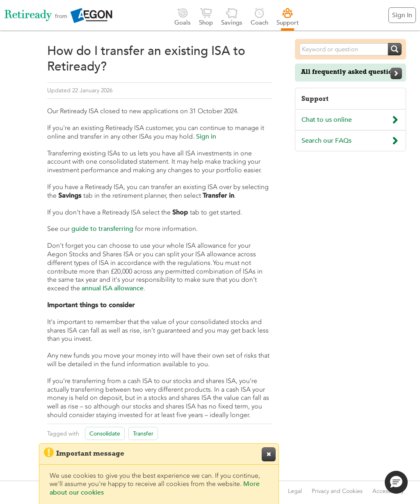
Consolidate (105, 433)
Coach (259, 17)
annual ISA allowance (113, 288)
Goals (183, 17)
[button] (396, 482)
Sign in (206, 137)
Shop (206, 17)
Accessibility (388, 491)
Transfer (143, 433)
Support (288, 17)
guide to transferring (102, 229)
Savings (232, 17)
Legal (295, 491)
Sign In (402, 15)
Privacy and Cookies (337, 491)
